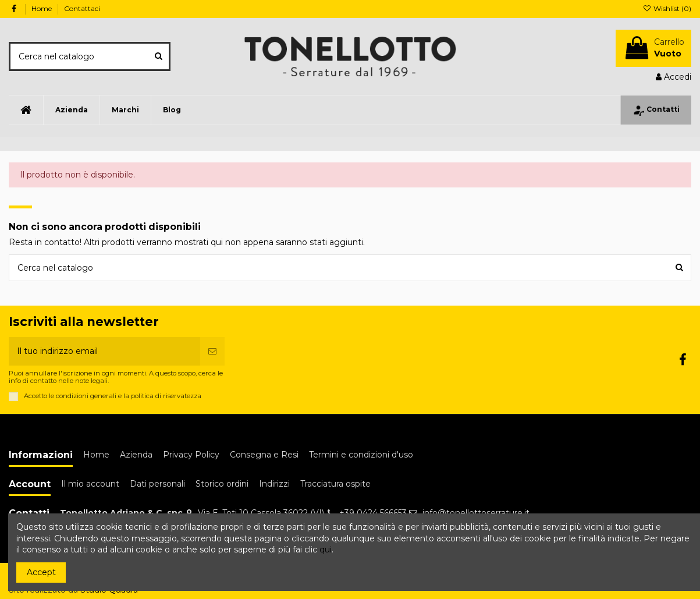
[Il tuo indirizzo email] (104, 351)
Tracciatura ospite (335, 484)
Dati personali (157, 484)
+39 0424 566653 (373, 513)
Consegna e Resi (264, 455)
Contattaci (82, 8)
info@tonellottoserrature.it (476, 513)
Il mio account (90, 484)
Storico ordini (222, 484)
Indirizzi (274, 484)
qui (326, 550)
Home (42, 8)
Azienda (136, 455)
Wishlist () (667, 8)
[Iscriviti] (212, 351)
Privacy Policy (191, 455)
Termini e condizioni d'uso (361, 455)
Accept (41, 572)
